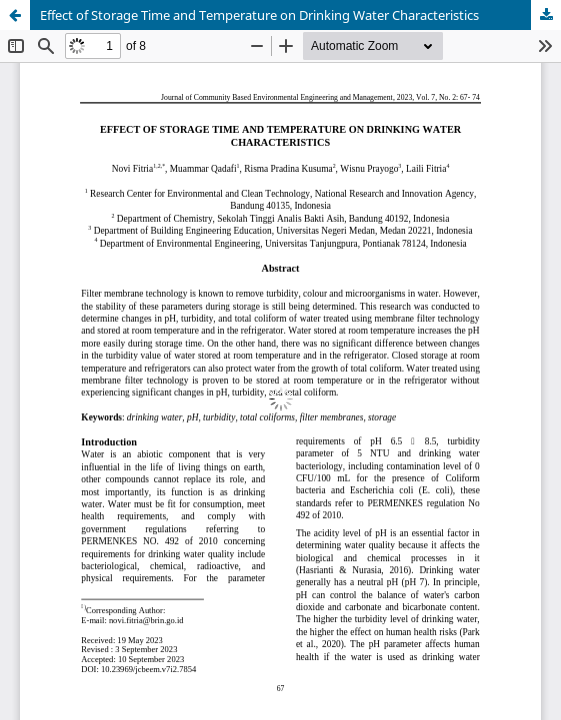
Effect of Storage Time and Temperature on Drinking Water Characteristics (259, 15)
